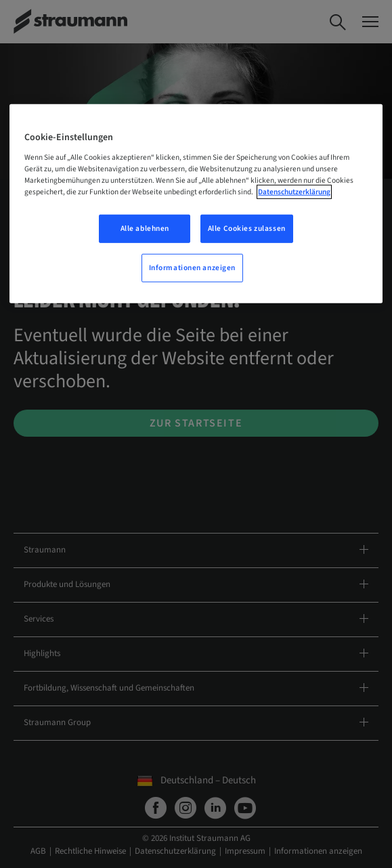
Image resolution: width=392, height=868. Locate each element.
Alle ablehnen (145, 229)
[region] (196, 204)
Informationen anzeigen (193, 268)
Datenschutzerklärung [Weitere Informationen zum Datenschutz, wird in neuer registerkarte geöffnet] (294, 192)
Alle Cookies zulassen (247, 229)
